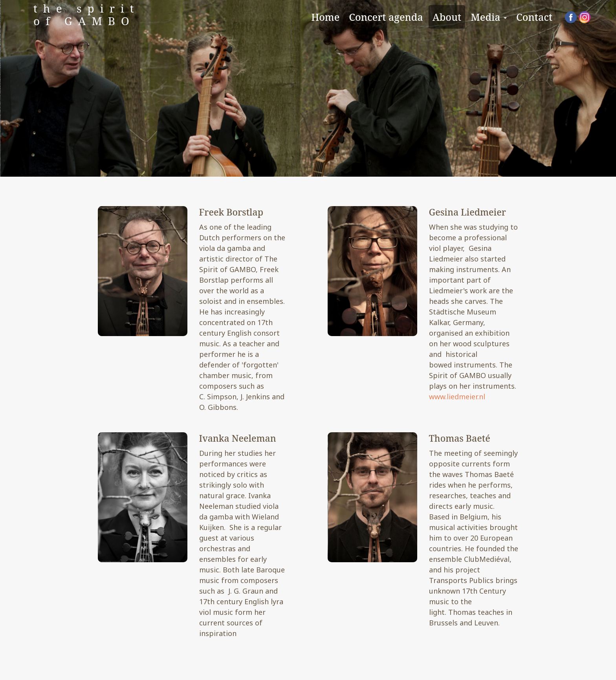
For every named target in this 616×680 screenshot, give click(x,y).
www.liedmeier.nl (457, 397)
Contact (534, 17)
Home (325, 17)
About (447, 17)
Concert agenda (386, 17)
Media (489, 17)
